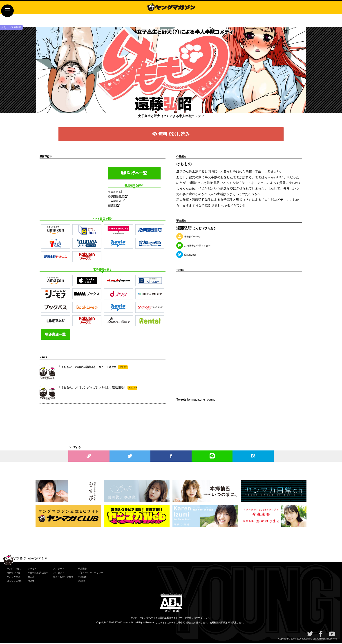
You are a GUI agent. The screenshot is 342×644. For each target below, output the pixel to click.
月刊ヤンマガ (13, 574)
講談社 (82, 582)
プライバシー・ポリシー (91, 574)
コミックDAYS (14, 582)
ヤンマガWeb (13, 578)
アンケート (59, 569)
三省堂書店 (116, 202)
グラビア (32, 569)
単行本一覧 (134, 174)
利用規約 (83, 578)
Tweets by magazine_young (196, 400)
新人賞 (31, 578)
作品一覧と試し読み (38, 574)
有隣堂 (114, 206)
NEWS (31, 582)
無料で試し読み (171, 135)
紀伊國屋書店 (118, 197)
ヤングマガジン (15, 569)
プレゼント (59, 574)
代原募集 (83, 569)
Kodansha (125, 623)
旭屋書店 (115, 193)
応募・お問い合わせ (63, 578)
